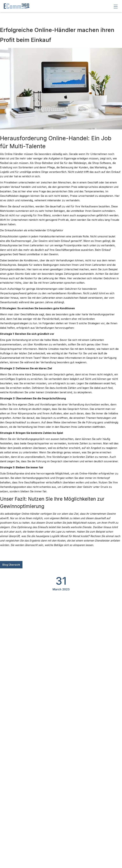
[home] (15, 6)
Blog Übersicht (11, 565)
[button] (116, 7)
